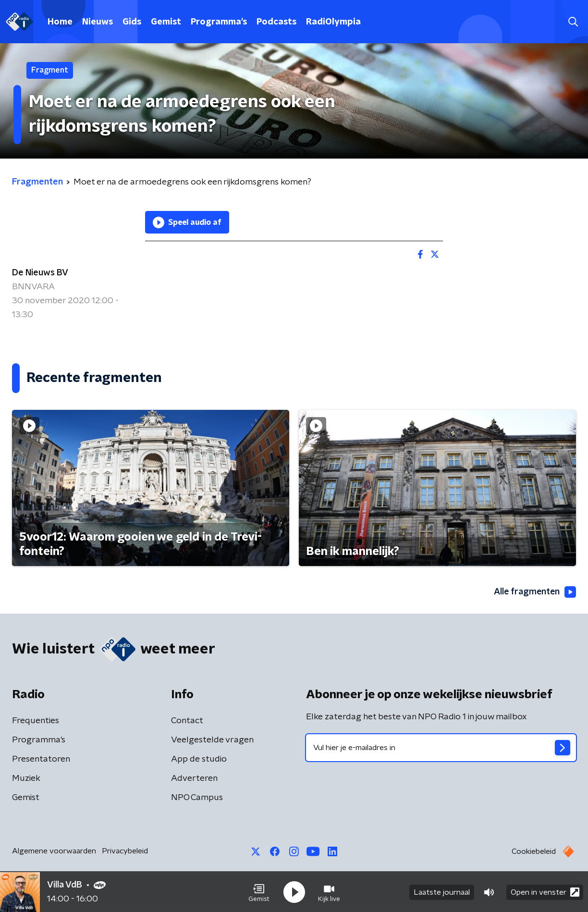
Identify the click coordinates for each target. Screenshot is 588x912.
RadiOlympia (333, 22)
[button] (259, 892)
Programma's (219, 22)
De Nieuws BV (40, 273)
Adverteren (194, 778)
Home (60, 22)
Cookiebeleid (534, 851)
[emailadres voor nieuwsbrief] (441, 748)
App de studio (199, 759)
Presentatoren (41, 759)
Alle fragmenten (534, 592)
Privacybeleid (125, 851)
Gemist (166, 22)
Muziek (26, 778)
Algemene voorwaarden (54, 851)
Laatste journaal (442, 892)
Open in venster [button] (545, 892)
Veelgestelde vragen (212, 740)
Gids (132, 22)
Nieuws (98, 22)
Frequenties (36, 721)
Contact (187, 721)
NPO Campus (197, 798)
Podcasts (276, 22)
